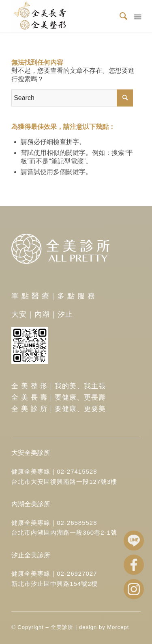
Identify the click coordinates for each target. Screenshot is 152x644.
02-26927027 (77, 573)
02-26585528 (77, 523)
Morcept (118, 627)
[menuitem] (120, 16)
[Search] (120, 16)
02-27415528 (77, 471)
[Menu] (137, 16)
